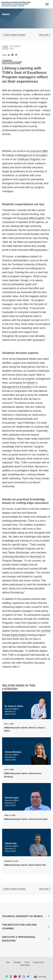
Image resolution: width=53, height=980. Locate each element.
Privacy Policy (38, 962)
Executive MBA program (31, 218)
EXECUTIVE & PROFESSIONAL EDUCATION (19, 939)
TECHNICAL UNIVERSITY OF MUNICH (22, 916)
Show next (45, 35)
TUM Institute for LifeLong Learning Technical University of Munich (16, 4)
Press (27, 962)
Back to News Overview (14, 35)
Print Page (42, 977)
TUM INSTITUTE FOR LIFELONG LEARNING (19, 927)
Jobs (8, 962)
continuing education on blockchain (22, 557)
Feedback (17, 962)
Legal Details (25, 965)
